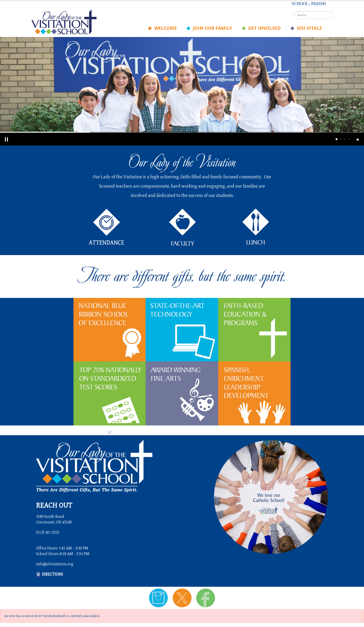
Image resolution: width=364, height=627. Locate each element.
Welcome (164, 28)
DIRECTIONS (52, 574)
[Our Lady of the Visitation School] (64, 22)
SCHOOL (300, 4)
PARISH (318, 4)
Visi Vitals (308, 28)
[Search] (314, 15)
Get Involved (263, 28)
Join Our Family (211, 28)
